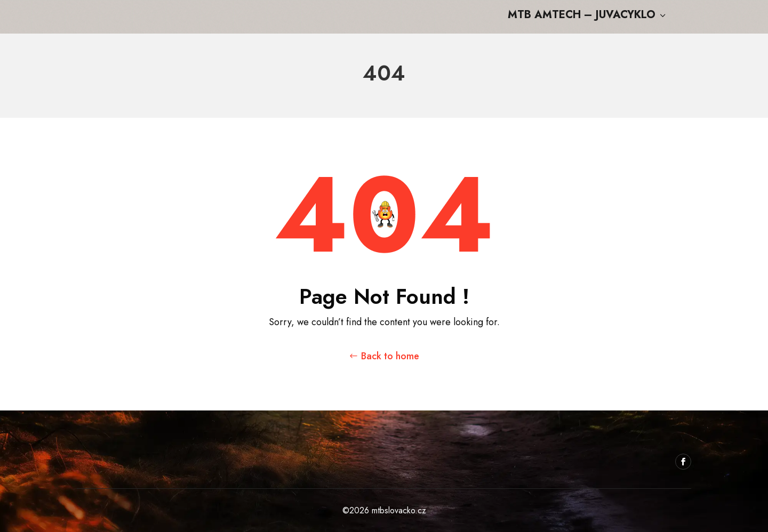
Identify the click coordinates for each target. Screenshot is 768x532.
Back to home (390, 356)
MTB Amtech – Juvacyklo (588, 16)
